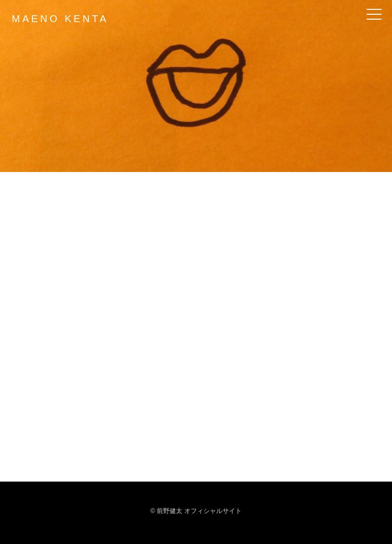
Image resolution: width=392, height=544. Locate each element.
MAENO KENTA (60, 19)
